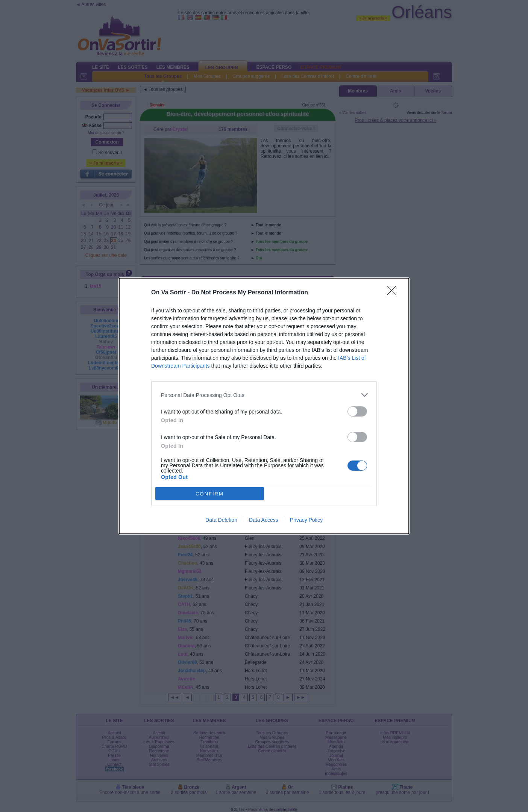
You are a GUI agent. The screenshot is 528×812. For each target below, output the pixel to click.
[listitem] (264, 395)
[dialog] (264, 406)
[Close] (394, 293)
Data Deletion (221, 520)
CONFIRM (210, 494)
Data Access (264, 520)
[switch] (357, 411)
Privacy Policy (306, 520)
